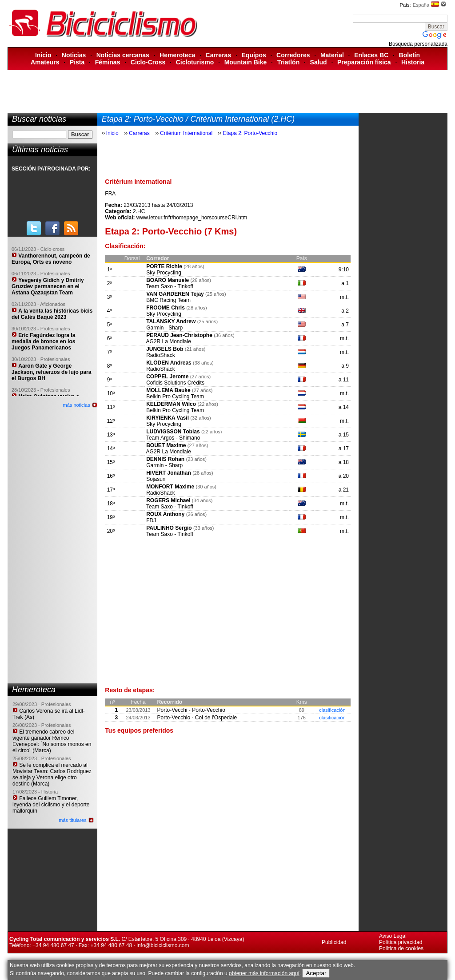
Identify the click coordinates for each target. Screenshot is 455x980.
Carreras (219, 55)
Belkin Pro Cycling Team (175, 397)
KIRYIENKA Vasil (168, 418)
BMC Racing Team (168, 300)
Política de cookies (401, 948)
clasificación (332, 710)
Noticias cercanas (123, 55)
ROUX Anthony (165, 514)
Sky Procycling (164, 273)
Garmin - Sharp (164, 328)
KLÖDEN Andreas (169, 363)
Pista (77, 62)
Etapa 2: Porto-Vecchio (250, 133)
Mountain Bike (246, 62)
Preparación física (364, 62)
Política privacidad (401, 942)
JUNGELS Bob (165, 349)
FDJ (151, 520)
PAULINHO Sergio (169, 528)
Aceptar (316, 973)
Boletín (409, 55)
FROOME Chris (166, 308)
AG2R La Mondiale (168, 341)
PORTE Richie (164, 266)
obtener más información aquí (264, 973)
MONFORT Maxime (170, 487)
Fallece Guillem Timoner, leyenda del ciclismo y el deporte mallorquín (51, 805)
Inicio (43, 55)
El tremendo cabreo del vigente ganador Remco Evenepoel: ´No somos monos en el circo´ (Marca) (52, 741)
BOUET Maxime (166, 445)
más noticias (77, 405)
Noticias (74, 55)
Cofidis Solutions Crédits (175, 383)
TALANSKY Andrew (171, 321)
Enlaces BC (371, 55)
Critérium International (186, 133)
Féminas (108, 62)
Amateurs (45, 62)
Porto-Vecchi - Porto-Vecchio (191, 710)
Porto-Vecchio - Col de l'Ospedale (197, 718)
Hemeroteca (177, 55)
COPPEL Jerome (167, 377)
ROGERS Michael (168, 500)
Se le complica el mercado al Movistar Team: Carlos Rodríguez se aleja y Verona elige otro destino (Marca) (52, 774)
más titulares (72, 820)
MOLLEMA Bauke (168, 390)
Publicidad (334, 942)
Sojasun (156, 479)
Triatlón (289, 62)
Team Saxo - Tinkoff (170, 286)
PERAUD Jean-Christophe (179, 335)
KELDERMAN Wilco (171, 404)
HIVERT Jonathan (169, 473)
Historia (413, 62)
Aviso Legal (393, 936)
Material (332, 55)
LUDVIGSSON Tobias (173, 432)
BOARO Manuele (168, 280)
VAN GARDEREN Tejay (175, 294)
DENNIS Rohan (165, 459)
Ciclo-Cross (148, 62)
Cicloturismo (195, 62)
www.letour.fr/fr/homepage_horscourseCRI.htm (192, 218)
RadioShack (161, 355)
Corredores (293, 55)
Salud (319, 62)
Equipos (254, 55)
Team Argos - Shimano (173, 438)
